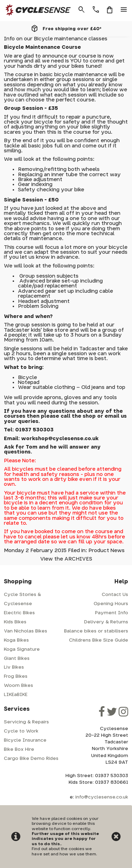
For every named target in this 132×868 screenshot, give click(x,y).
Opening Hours (111, 604)
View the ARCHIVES (66, 559)
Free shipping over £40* (72, 29)
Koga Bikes (16, 640)
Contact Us (115, 595)
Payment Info (112, 613)
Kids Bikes (15, 622)
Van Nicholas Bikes (26, 631)
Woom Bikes (18, 686)
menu (124, 10)
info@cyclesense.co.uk (102, 797)
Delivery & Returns (106, 622)
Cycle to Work (21, 731)
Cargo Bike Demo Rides (31, 759)
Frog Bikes (16, 677)
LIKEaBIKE (16, 695)
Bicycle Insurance (25, 740)
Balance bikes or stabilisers (96, 631)
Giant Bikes (17, 659)
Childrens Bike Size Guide (99, 640)
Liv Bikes (14, 667)
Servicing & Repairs (26, 722)
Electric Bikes (19, 613)
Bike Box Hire (19, 750)
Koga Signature (22, 650)
